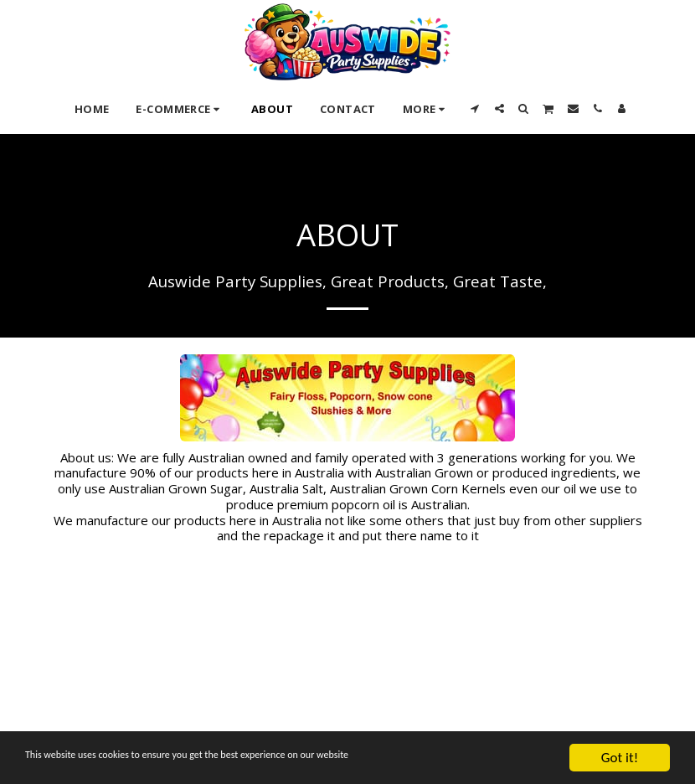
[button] (475, 108)
